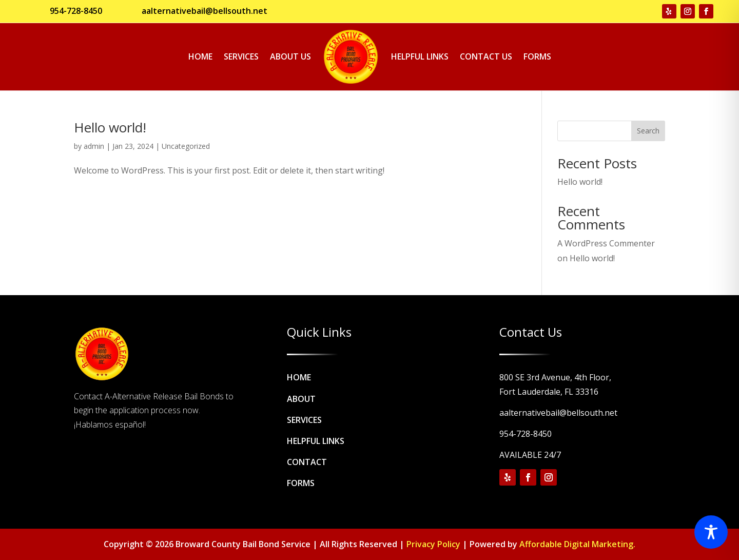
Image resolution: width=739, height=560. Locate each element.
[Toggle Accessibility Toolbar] (711, 532)
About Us (290, 56)
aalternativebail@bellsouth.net (205, 11)
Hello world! (110, 127)
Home (200, 56)
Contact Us (486, 56)
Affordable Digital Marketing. (577, 544)
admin (94, 146)
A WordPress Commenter (606, 243)
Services (241, 56)
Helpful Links (420, 56)
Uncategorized (186, 146)
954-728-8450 (76, 11)
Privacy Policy (433, 544)
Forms (537, 56)
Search (648, 131)
